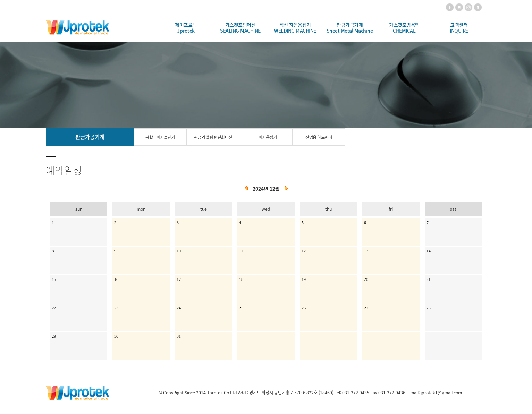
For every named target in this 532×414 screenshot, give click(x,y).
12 (304, 251)
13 (366, 251)
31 (179, 336)
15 (54, 279)
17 (179, 279)
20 (366, 279)
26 (304, 308)
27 (366, 308)
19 (304, 279)
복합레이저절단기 (160, 137)
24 (179, 308)
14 (429, 251)
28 (429, 308)
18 (241, 279)
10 (179, 251)
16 (116, 279)
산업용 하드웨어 (319, 137)
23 (116, 308)
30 (116, 336)
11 (241, 251)
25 (241, 308)
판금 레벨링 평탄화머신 (213, 137)
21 (429, 279)
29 (54, 336)
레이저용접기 (266, 137)
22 (54, 308)
